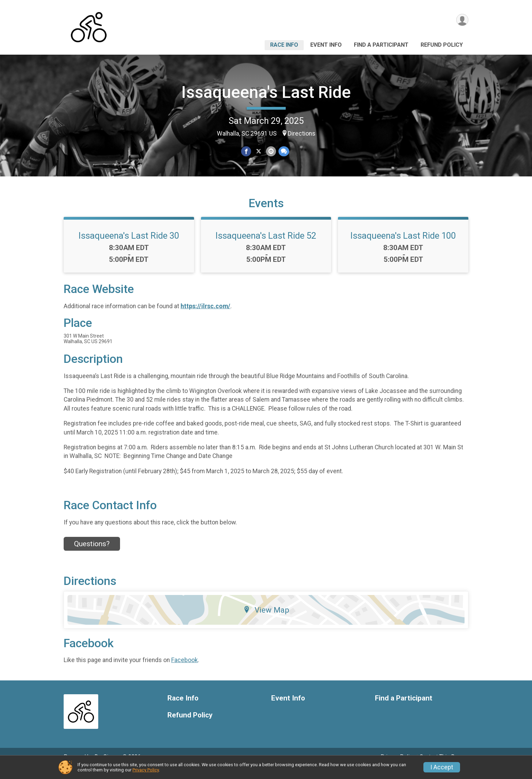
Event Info (326, 45)
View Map (266, 620)
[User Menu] (462, 20)
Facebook (185, 670)
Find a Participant (381, 45)
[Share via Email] (271, 151)
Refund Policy (442, 45)
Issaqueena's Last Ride (266, 92)
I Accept (442, 767)
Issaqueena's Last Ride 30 (129, 245)
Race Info (284, 45)
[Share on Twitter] (259, 151)
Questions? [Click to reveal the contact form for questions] (92, 553)
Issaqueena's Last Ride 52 (266, 245)
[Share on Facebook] (246, 151)
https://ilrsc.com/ (205, 315)
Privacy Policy (146, 770)
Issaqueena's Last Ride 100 (403, 245)
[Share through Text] (283, 151)
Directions (302, 134)
